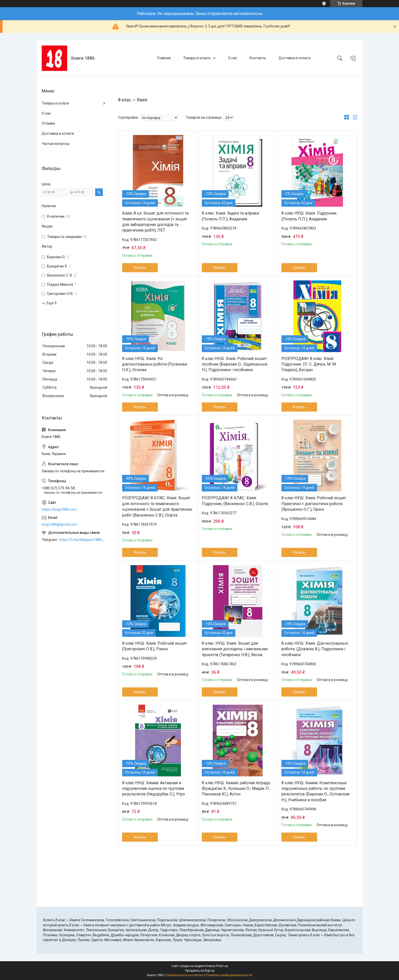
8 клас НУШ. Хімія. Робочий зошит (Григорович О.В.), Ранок (154, 646)
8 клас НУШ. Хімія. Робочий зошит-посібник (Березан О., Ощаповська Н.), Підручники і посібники (235, 364)
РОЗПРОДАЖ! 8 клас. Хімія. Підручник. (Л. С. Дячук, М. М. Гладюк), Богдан (309, 364)
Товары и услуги (197, 58)
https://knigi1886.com (59, 509)
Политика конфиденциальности (229, 975)
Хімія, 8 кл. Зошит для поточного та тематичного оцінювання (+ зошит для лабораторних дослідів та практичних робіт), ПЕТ (155, 222)
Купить (140, 268)
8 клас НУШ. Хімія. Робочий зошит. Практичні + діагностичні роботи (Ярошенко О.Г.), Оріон (314, 504)
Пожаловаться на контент (185, 975)
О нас (233, 58)
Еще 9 (52, 303)
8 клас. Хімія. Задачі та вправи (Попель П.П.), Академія (230, 216)
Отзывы (48, 123)
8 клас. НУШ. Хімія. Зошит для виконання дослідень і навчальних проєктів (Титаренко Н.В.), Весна (235, 649)
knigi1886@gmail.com (60, 524)
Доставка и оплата (294, 58)
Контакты (258, 58)
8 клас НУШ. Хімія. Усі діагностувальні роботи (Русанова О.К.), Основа (155, 364)
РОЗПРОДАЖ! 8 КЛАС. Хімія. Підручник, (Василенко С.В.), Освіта (235, 501)
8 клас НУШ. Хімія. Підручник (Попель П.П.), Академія (309, 216)
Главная (164, 58)
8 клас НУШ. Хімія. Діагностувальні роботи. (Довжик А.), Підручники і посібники (315, 649)
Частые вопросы (56, 144)
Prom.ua (222, 966)
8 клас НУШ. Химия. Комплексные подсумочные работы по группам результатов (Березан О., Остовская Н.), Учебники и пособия (315, 791)
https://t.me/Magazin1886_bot (83, 540)
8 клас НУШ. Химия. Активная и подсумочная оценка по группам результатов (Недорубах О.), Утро (154, 789)
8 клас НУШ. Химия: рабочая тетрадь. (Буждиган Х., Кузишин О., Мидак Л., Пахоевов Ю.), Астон (237, 789)
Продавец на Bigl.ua (200, 971)
